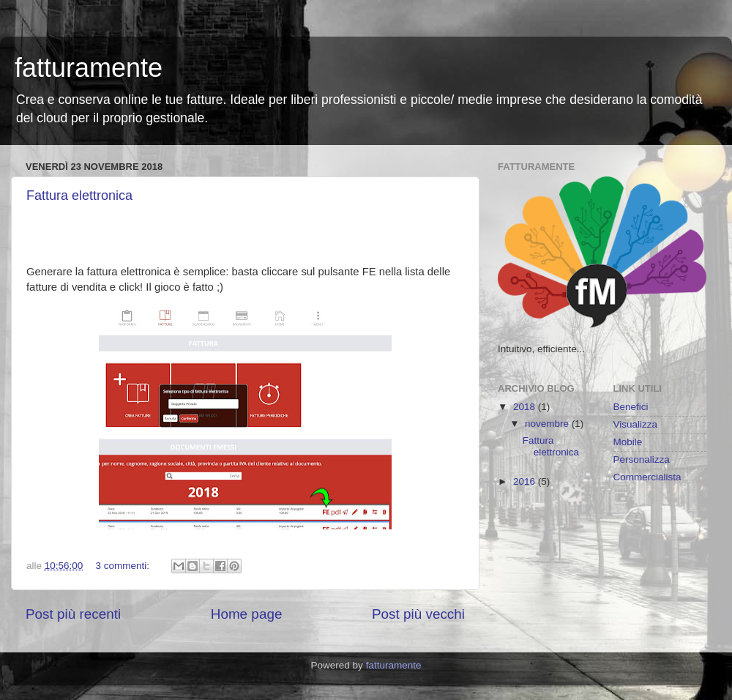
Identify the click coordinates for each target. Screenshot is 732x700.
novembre (548, 424)
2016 (526, 481)
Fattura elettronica (79, 196)
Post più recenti (73, 614)
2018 (526, 407)
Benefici (631, 407)
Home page (247, 614)
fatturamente (89, 68)
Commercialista (647, 477)
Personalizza (642, 459)
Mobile (628, 442)
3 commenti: (124, 566)
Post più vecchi (418, 614)
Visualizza (636, 424)
